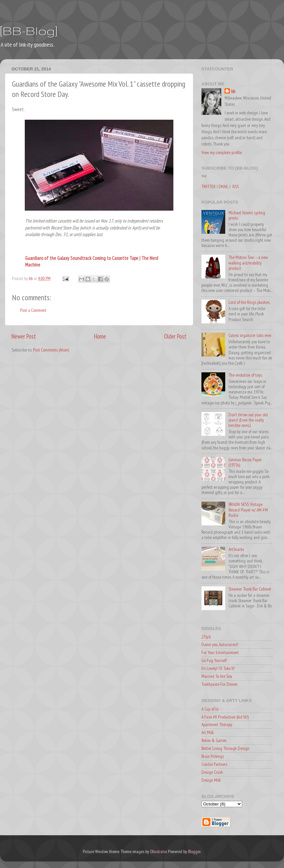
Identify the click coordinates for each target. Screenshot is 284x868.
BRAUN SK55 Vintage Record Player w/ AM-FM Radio (248, 510)
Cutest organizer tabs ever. (250, 335)
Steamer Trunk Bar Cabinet (250, 589)
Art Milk (208, 732)
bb (233, 91)
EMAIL (224, 186)
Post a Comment (33, 310)
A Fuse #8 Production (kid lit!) (225, 717)
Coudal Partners (214, 764)
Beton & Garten (214, 740)
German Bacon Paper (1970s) (245, 462)
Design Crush (212, 772)
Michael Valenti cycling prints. (247, 215)
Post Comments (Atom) (51, 350)
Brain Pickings (213, 756)
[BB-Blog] (29, 31)
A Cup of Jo (210, 709)
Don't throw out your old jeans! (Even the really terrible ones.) (248, 420)
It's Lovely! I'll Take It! (218, 668)
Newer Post (24, 336)
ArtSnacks (236, 549)
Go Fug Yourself (214, 660)
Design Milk (211, 780)
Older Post (175, 336)
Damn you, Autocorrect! (220, 644)
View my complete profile (222, 152)
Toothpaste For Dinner (219, 684)
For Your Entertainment (220, 652)
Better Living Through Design (225, 748)
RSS (236, 186)
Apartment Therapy (217, 724)
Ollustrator (158, 851)
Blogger (194, 851)
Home (100, 336)
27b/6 (206, 637)
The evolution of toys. (246, 375)
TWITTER (209, 186)
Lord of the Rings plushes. (249, 302)
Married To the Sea (217, 676)
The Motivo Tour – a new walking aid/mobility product (248, 263)
